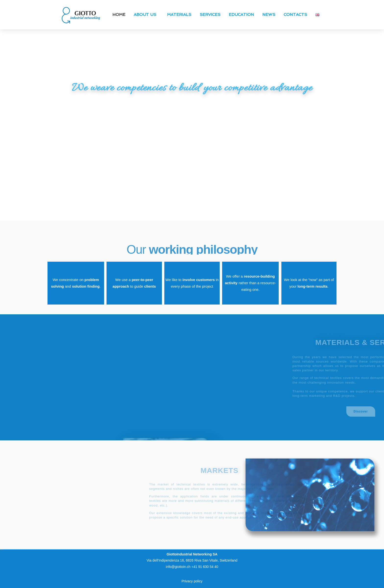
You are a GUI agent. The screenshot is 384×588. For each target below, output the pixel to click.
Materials (179, 15)
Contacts (295, 15)
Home (119, 15)
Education (241, 15)
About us (146, 15)
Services (210, 15)
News (269, 15)
